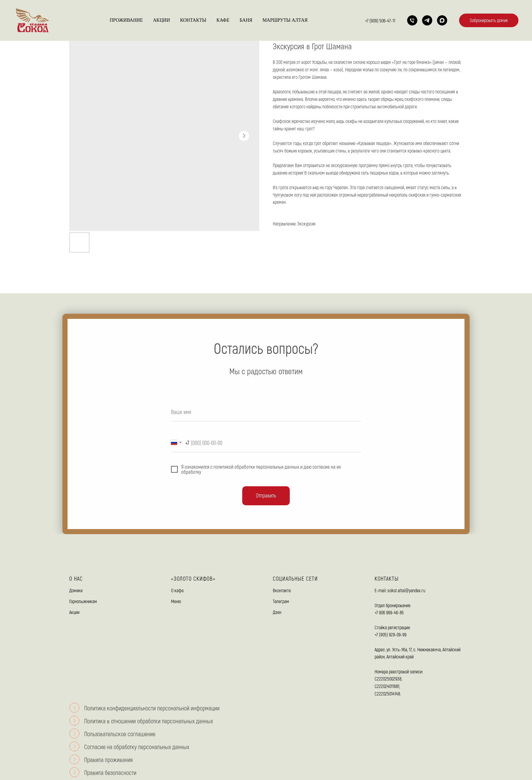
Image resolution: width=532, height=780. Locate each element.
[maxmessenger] (442, 20)
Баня (246, 20)
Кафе (223, 20)
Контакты (193, 20)
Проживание (126, 20)
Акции (161, 20)
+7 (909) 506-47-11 (380, 21)
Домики (76, 590)
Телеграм (281, 601)
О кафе (177, 590)
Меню (176, 601)
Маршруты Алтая (285, 20)
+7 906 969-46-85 (389, 612)
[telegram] (427, 20)
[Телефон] (412, 20)
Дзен (277, 612)
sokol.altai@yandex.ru (406, 590)
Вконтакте (282, 590)
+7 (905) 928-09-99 (391, 634)
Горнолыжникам (83, 601)
